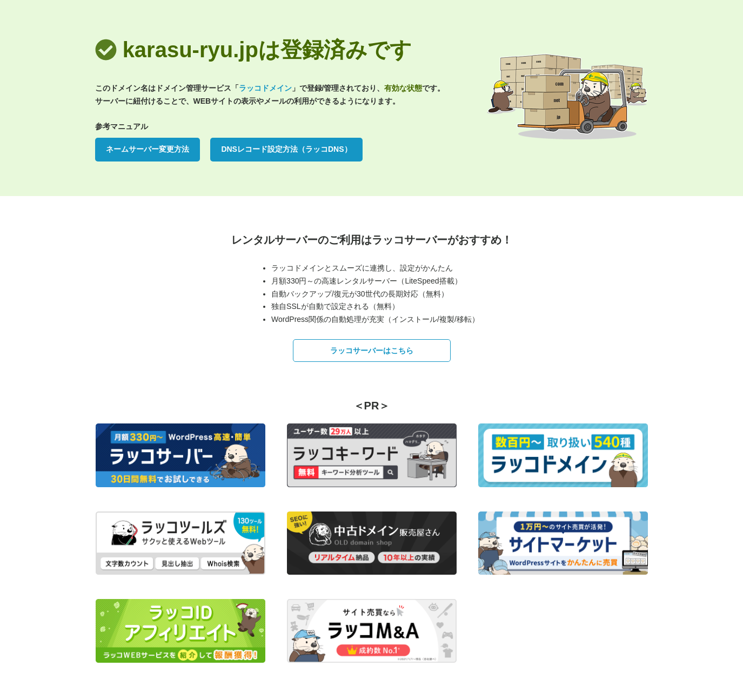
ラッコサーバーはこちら (372, 351)
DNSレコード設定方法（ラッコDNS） (286, 149)
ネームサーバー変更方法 (148, 149)
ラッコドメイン (265, 88)
